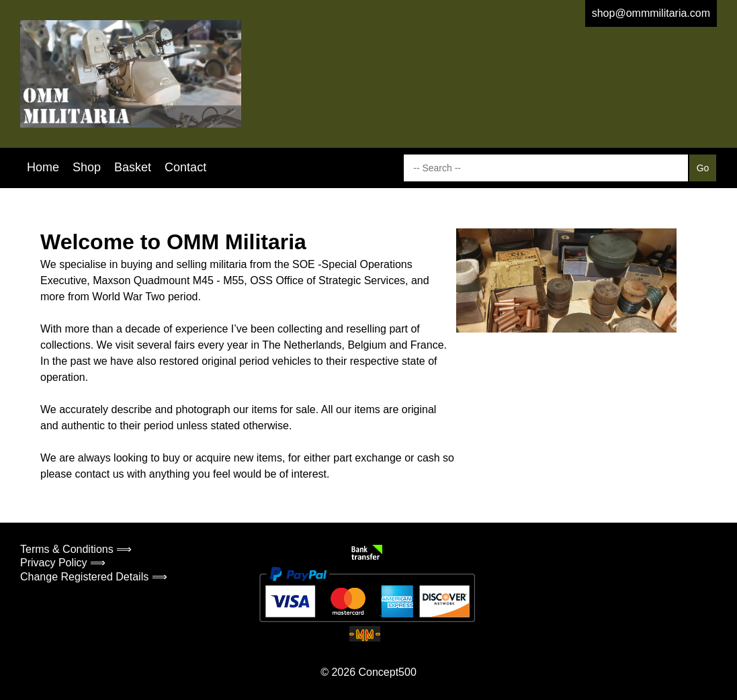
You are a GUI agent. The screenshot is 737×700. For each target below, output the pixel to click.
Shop (87, 167)
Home (43, 167)
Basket (133, 167)
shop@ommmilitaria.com (651, 13)
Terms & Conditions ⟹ (76, 549)
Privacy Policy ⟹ (63, 563)
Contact (185, 167)
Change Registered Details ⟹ (94, 577)
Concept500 (387, 672)
